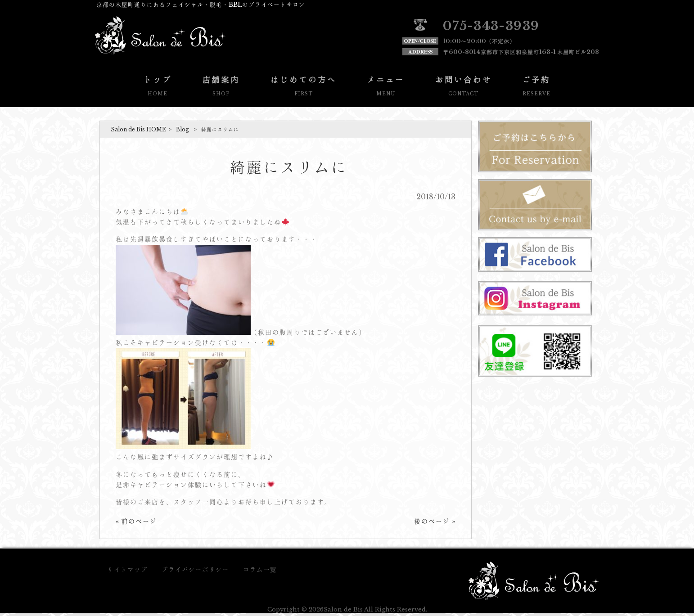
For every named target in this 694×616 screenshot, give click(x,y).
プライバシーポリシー (195, 570)
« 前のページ (136, 521)
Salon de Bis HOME (138, 129)
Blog (183, 129)
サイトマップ (127, 570)
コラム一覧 (260, 570)
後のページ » (435, 521)
